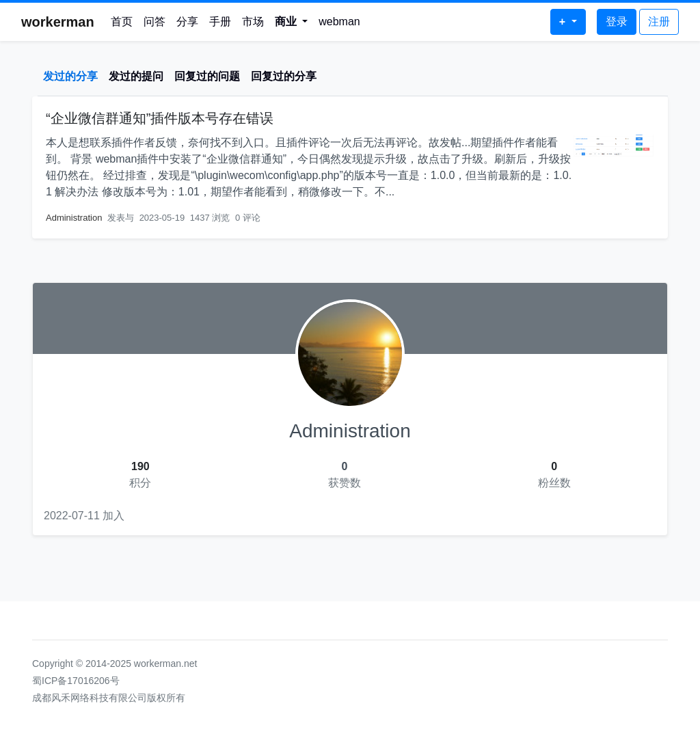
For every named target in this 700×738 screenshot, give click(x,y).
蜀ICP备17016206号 (76, 681)
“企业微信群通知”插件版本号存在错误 (160, 118)
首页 (122, 22)
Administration (74, 218)
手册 (220, 22)
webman (339, 22)
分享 (187, 22)
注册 (659, 22)
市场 (253, 22)
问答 (154, 22)
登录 (617, 22)
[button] (292, 22)
